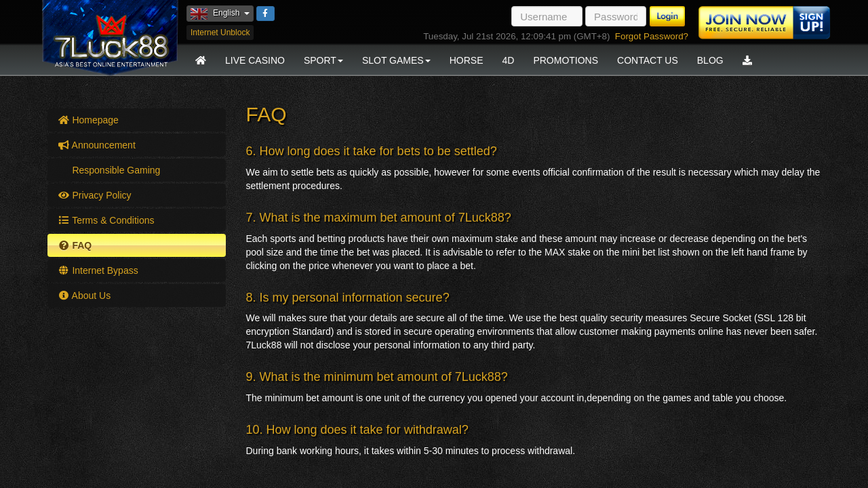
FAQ (75, 245)
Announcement (97, 145)
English (222, 13)
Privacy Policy (95, 195)
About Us (84, 296)
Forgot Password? (652, 36)
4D (508, 60)
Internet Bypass (98, 270)
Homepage (88, 120)
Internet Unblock (220, 33)
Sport (323, 60)
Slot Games (396, 60)
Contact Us (648, 60)
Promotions (566, 60)
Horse (467, 60)
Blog (710, 60)
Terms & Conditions (106, 220)
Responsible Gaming (115, 170)
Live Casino (255, 60)
